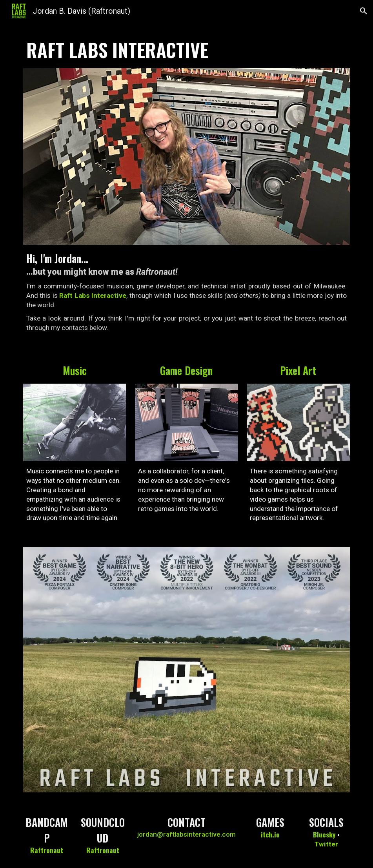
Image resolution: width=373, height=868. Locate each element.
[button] (364, 11)
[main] (187, 50)
